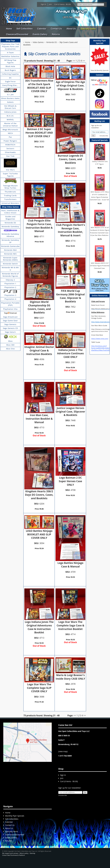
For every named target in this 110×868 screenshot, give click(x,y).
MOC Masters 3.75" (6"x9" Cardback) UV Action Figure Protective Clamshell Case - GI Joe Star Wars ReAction (100, 231)
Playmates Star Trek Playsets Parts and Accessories (10, 47)
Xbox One (10, 349)
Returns (56, 34)
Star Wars (10, 170)
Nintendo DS (10, 223)
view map (63, 759)
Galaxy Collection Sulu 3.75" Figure (100, 163)
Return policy (24, 861)
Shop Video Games (10, 207)
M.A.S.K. (10, 116)
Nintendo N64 (10, 250)
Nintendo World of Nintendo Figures (10, 275)
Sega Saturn (10, 332)
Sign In (44, 4)
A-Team (10, 53)
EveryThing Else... (10, 85)
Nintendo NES (10, 254)
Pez (10, 137)
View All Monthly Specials (100, 70)
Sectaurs (10, 148)
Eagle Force (10, 81)
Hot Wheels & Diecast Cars (10, 107)
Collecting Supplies (10, 74)
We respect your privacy (10, 861)
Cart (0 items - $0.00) (63, 4)
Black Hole (10, 66)
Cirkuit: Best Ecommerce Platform (14, 863)
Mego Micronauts (10, 130)
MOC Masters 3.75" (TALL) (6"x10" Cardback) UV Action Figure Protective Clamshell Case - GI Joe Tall (99, 196)
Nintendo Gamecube (10, 246)
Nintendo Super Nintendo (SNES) (10, 259)
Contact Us (56, 29)
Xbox (10, 341)
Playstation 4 (10, 299)
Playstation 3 (10, 295)
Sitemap (32, 861)
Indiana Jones (10, 112)
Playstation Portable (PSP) (10, 304)
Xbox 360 (10, 345)
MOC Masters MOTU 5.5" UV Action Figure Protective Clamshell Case (100, 266)
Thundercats (10, 192)
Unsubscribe (104, 136)
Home (9, 29)
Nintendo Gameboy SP (10, 241)
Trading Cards (10, 195)
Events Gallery (40, 34)
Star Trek (10, 156)
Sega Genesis (10, 324)
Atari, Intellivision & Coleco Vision (10, 212)
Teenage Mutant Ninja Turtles (10, 187)
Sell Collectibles (25, 29)
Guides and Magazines (10, 218)
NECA (10, 133)
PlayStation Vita (10, 309)
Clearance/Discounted (17, 34)
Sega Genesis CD (10, 328)
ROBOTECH (10, 145)
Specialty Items (88, 29)
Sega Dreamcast (10, 317)
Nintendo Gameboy (10, 226)
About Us (71, 29)
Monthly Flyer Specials (15, 823)
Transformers (10, 199)
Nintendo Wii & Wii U (10, 269)
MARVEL (10, 120)
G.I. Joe (10, 94)
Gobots (10, 102)
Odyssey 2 (10, 280)
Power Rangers (10, 141)
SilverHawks (10, 152)
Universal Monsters (10, 203)
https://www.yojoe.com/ (100, 338)
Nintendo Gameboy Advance (10, 235)
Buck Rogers (10, 70)
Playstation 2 (10, 287)
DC (10, 78)
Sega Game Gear (10, 321)
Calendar (42, 29)
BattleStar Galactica (10, 56)
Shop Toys (10, 41)
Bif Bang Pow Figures (10, 61)
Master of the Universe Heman (10, 125)
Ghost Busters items (10, 98)
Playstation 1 (10, 284)
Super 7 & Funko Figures (10, 175)
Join (50, 4)
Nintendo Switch (10, 264)
